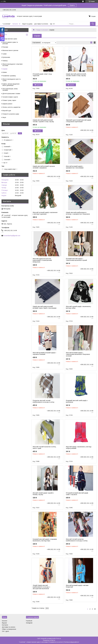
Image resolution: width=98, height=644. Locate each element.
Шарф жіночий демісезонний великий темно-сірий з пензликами (45, 307)
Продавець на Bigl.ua (49, 640)
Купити (39, 85)
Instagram (29, 623)
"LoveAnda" (6, 24)
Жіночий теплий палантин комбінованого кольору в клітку (77, 540)
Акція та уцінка (27, 24)
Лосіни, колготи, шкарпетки (11, 107)
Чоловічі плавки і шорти (10, 97)
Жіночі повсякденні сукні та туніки (11, 80)
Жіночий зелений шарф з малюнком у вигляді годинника (45, 213)
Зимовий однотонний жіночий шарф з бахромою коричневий (78, 121)
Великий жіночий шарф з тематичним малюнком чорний (76, 259)
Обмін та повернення (9, 629)
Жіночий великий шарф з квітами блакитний (77, 586)
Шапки (5, 72)
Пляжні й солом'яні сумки (11, 114)
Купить (72, 5)
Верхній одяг (7, 111)
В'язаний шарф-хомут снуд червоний (42, 75)
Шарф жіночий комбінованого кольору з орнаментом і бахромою (78, 213)
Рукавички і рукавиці (9, 76)
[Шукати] (93, 24)
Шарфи (5, 69)
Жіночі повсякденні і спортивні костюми (12, 65)
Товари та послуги (42, 30)
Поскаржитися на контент (56, 642)
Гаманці (5, 61)
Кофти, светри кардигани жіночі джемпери (11, 85)
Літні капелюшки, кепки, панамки (10, 89)
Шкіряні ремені (7, 104)
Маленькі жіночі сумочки (10, 50)
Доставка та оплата (41, 24)
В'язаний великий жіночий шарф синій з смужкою (77, 494)
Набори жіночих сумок (10, 39)
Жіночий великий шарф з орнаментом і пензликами (75, 167)
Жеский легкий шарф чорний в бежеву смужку (43, 494)
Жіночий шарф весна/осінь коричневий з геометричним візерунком (42, 260)
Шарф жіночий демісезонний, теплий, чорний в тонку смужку (43, 121)
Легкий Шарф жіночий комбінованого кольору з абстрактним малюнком (41, 587)
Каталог (15, 24)
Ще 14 (5, 163)
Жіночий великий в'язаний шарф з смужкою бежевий (44, 353)
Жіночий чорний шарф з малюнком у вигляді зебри (78, 307)
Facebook (29, 621)
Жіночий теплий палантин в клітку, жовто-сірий (44, 448)
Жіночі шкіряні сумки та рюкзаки (10, 43)
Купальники (6, 57)
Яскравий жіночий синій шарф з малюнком (77, 401)
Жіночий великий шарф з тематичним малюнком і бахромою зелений (78, 354)
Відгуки (4, 623)
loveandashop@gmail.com (12, 236)
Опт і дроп (5, 631)
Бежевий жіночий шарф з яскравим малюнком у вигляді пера (45, 540)
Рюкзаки (5, 47)
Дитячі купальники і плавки (11, 94)
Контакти (5, 625)
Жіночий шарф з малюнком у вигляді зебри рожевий (79, 448)
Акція (4, 117)
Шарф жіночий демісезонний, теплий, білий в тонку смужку (76, 75)
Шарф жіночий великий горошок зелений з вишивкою (44, 167)
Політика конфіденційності (71, 642)
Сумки (4, 54)
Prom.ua (58, 638)
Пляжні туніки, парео (9, 100)
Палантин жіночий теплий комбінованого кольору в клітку (44, 401)
